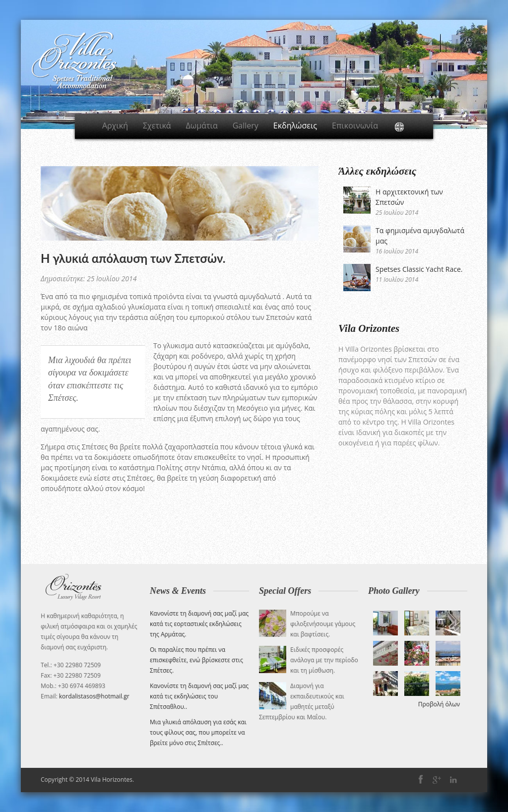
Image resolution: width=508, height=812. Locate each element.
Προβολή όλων (439, 704)
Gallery (246, 125)
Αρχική (115, 125)
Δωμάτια (202, 125)
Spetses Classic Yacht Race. (419, 269)
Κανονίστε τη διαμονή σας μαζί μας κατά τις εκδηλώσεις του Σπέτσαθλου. (199, 696)
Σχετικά (157, 125)
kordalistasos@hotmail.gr (94, 696)
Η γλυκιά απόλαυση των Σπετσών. (133, 258)
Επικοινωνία (355, 125)
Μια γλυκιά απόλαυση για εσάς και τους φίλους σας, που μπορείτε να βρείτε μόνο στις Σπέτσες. (198, 732)
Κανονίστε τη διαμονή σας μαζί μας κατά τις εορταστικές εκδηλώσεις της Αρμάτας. (199, 624)
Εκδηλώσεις (295, 125)
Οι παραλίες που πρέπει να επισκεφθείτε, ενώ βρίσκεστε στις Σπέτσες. (196, 660)
